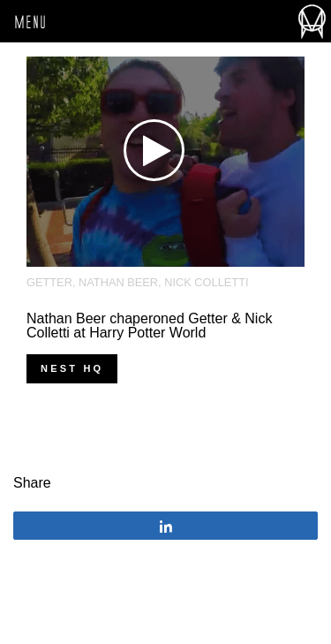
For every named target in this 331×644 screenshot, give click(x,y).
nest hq (72, 368)
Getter (49, 282)
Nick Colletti (206, 282)
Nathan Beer (118, 282)
